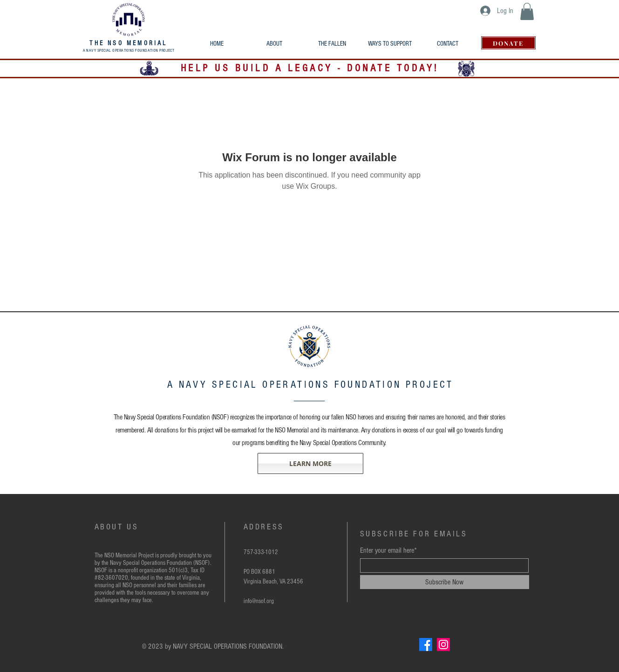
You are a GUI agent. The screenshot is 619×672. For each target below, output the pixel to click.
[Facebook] (426, 645)
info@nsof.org (259, 601)
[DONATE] (508, 43)
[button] (527, 11)
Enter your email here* (388, 550)
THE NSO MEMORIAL (128, 43)
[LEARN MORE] (310, 463)
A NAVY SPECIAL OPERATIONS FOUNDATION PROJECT (129, 50)
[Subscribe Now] (445, 582)
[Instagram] (443, 645)
